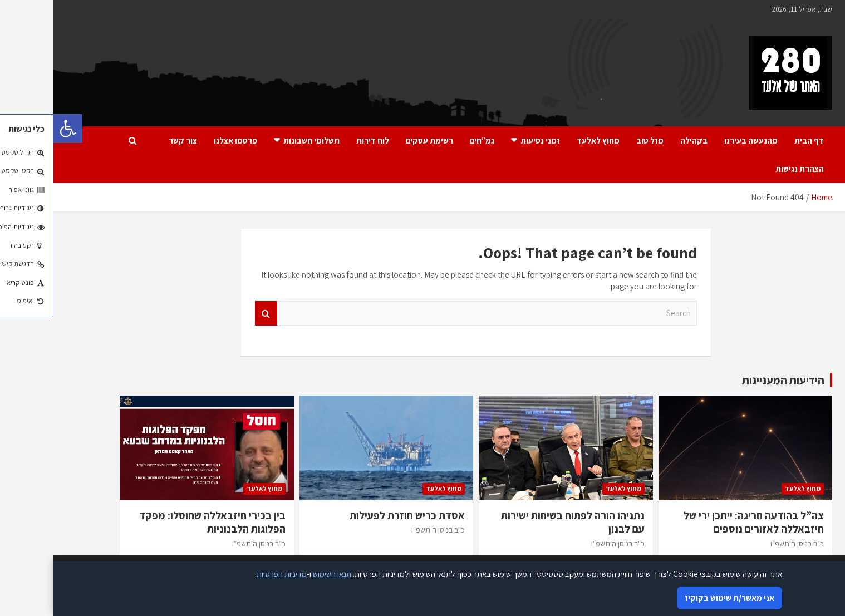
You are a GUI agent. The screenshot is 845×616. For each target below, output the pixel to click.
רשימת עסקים (376, 141)
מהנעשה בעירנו (697, 141)
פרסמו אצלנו (182, 141)
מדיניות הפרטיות (228, 574)
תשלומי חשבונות (258, 141)
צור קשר (129, 141)
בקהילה (640, 141)
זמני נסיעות (487, 141)
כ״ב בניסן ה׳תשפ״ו (744, 544)
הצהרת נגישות (746, 169)
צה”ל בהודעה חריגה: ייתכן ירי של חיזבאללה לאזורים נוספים (700, 522)
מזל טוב (596, 141)
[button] (14, 129)
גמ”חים (429, 141)
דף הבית (756, 141)
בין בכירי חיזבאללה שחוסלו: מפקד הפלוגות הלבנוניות (159, 522)
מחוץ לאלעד (545, 141)
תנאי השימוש (279, 574)
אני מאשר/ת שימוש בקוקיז (676, 598)
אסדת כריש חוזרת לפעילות (354, 515)
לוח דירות (319, 141)
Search (213, 314)
